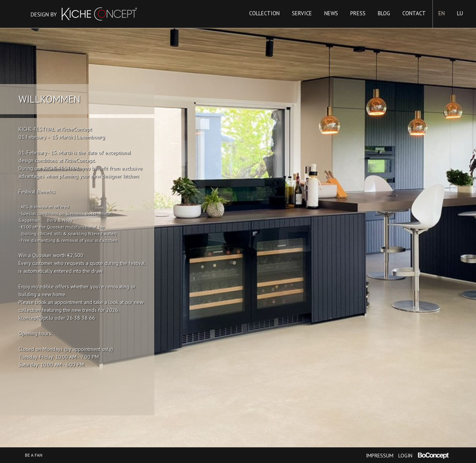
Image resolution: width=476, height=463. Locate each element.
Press (358, 13)
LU (460, 13)
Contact (414, 13)
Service (302, 13)
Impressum (380, 456)
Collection (264, 13)
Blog (384, 13)
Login (405, 456)
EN (442, 13)
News (331, 13)
